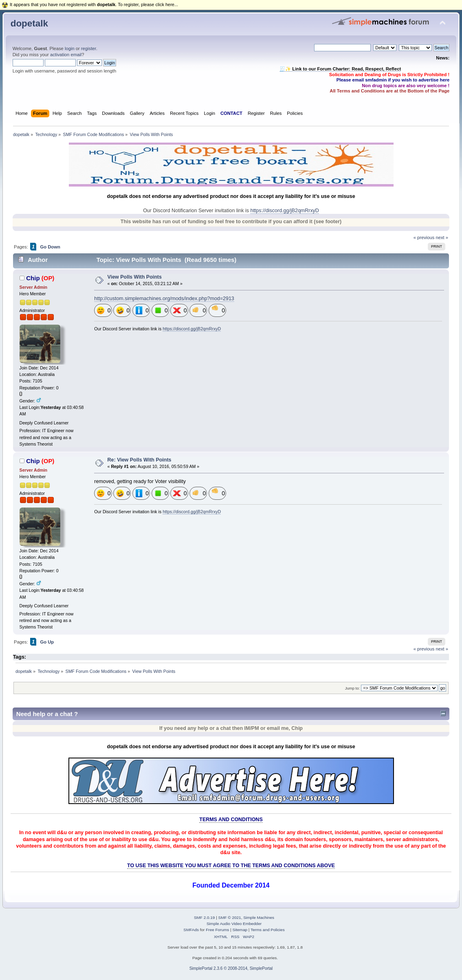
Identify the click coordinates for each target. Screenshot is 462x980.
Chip (33, 278)
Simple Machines (259, 917)
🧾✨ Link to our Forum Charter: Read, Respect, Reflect (340, 69)
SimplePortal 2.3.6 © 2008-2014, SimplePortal (231, 968)
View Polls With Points (135, 277)
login (70, 48)
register (89, 48)
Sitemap (240, 930)
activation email (66, 55)
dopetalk (29, 23)
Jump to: (353, 688)
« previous (424, 237)
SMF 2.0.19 (205, 917)
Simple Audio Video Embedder (234, 924)
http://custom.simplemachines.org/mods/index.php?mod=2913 (164, 299)
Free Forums (217, 930)
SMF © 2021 (230, 917)
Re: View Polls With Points (140, 460)
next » (442, 237)
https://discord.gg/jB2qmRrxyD (284, 211)
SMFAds (191, 930)
